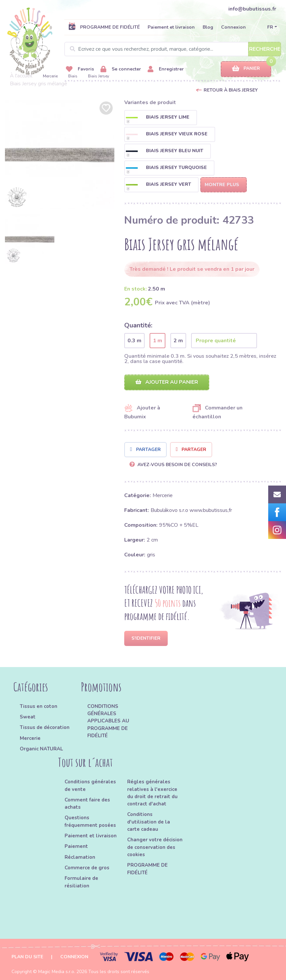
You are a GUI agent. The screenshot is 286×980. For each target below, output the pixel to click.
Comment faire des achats (87, 803)
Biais (73, 76)
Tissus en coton (39, 706)
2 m (178, 341)
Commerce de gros (87, 868)
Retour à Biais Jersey (231, 90)
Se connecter (121, 69)
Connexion (233, 27)
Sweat (28, 717)
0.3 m (134, 341)
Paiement (76, 846)
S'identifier (146, 638)
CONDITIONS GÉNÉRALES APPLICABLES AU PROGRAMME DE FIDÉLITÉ (108, 721)
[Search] (173, 49)
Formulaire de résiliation (81, 882)
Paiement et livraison (171, 27)
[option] (60, 154)
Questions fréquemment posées (90, 821)
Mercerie (50, 76)
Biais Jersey (99, 76)
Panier (246, 69)
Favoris (80, 69)
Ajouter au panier (167, 382)
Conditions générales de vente (90, 785)
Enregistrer (166, 69)
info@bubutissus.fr (252, 9)
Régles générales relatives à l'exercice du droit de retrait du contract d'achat (152, 793)
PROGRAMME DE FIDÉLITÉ (104, 27)
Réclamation (80, 857)
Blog (208, 27)
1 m (157, 341)
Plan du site (27, 957)
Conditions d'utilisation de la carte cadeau (149, 822)
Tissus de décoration (45, 727)
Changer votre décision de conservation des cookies (155, 847)
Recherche (265, 49)
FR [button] (270, 27)
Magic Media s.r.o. (57, 972)
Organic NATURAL (41, 749)
